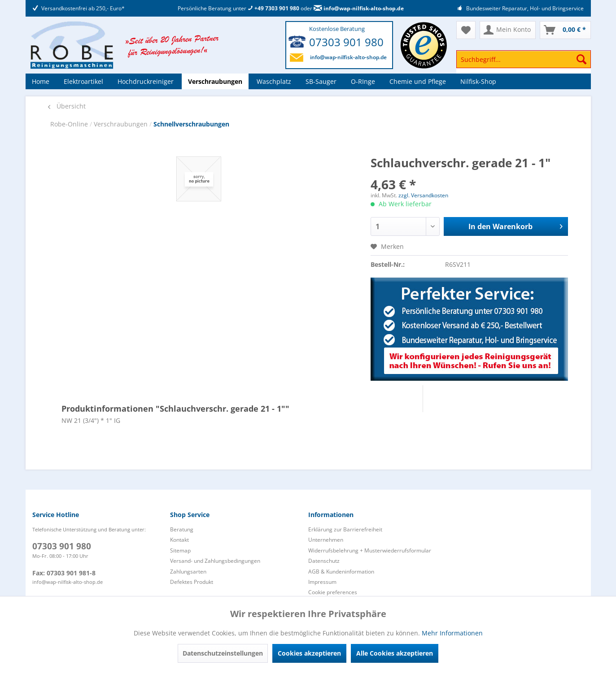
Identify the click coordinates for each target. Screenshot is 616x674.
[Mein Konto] (508, 30)
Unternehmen (326, 540)
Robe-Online (70, 124)
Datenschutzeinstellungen (223, 653)
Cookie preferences (333, 592)
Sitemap (180, 550)
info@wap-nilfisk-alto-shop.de (359, 8)
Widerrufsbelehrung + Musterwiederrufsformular (370, 550)
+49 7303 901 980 (273, 8)
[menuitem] (524, 63)
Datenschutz (324, 561)
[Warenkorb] (565, 30)
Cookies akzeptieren (309, 653)
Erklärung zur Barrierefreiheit (345, 529)
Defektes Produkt (192, 582)
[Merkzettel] (466, 30)
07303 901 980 (346, 42)
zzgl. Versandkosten (423, 195)
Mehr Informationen (452, 633)
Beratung (182, 529)
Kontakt (179, 540)
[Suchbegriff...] (524, 59)
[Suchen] (581, 59)
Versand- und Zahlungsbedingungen (215, 561)
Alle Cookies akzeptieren (395, 653)
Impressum (322, 582)
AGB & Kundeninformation (341, 572)
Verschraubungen (122, 124)
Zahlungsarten (188, 572)
